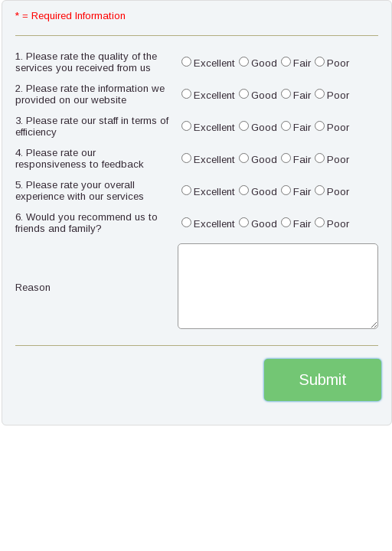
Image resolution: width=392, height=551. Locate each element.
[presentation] (101, 380)
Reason (33, 287)
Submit (323, 380)
